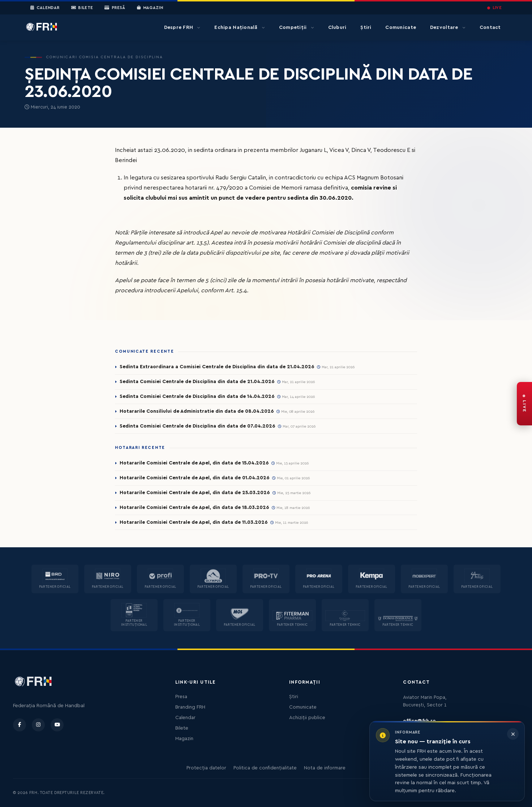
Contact (490, 27)
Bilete (82, 8)
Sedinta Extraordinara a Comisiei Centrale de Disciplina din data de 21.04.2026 (217, 367)
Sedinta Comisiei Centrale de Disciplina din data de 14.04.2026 (197, 396)
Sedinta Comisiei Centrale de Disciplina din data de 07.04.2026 (197, 426)
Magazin (150, 8)
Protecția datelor (206, 768)
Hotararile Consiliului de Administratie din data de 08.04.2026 (197, 411)
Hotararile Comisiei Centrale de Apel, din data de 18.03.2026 (194, 507)
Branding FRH (190, 707)
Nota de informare (325, 768)
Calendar (45, 8)
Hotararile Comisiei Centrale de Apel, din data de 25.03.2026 (195, 493)
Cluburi (337, 27)
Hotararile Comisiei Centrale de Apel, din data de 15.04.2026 (194, 463)
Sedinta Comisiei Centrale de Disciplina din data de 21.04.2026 (197, 382)
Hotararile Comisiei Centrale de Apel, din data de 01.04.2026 (194, 478)
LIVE (494, 8)
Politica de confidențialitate (265, 768)
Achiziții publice (307, 718)
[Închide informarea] (513, 734)
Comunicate (401, 27)
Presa (181, 697)
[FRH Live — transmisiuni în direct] (524, 404)
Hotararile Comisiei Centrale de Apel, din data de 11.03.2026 (194, 522)
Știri (366, 27)
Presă (115, 8)
